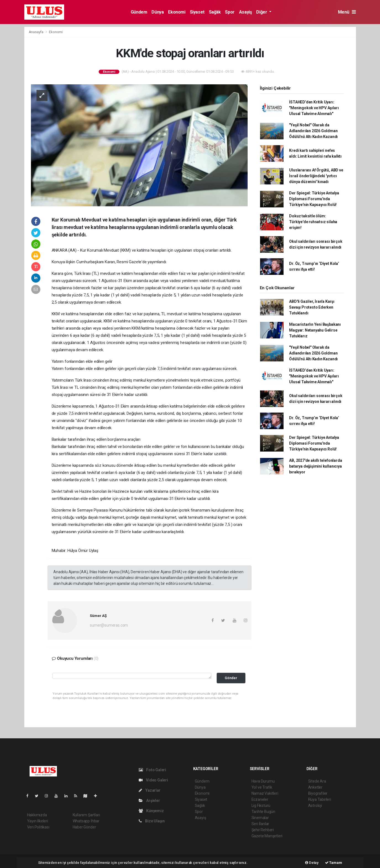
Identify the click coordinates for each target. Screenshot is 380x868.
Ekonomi (177, 12)
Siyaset (197, 12)
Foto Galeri (153, 770)
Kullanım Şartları (86, 815)
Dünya (158, 12)
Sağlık (215, 12)
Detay (312, 863)
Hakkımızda (37, 815)
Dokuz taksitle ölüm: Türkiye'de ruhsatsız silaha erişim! (313, 222)
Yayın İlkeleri (38, 821)
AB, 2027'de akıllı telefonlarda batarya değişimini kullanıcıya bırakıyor (315, 466)
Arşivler (149, 801)
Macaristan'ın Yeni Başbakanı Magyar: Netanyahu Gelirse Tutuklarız (315, 330)
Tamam (334, 863)
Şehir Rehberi (263, 830)
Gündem (139, 12)
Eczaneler (260, 799)
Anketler (315, 787)
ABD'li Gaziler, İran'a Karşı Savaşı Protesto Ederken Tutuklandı (312, 307)
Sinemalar (260, 818)
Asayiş (246, 12)
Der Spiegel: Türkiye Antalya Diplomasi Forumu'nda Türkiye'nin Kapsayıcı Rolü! (314, 199)
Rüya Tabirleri (320, 799)
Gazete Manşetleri (267, 836)
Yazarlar (150, 790)
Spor (230, 12)
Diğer (262, 12)
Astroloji (315, 806)
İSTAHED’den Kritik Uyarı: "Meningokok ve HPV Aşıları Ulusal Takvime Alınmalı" (314, 108)
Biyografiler (318, 793)
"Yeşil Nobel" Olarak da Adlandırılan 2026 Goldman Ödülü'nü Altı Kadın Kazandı (313, 131)
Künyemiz (151, 811)
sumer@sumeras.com (109, 625)
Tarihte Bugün (264, 812)
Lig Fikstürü (261, 806)
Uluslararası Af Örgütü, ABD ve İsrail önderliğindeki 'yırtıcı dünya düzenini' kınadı (316, 176)
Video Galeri (153, 780)
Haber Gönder (84, 827)
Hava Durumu (263, 781)
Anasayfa (36, 32)
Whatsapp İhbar (86, 821)
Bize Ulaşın (152, 821)
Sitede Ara (317, 781)
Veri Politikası (38, 827)
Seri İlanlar (260, 824)
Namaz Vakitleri (265, 793)
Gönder (231, 678)
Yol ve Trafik (262, 787)
